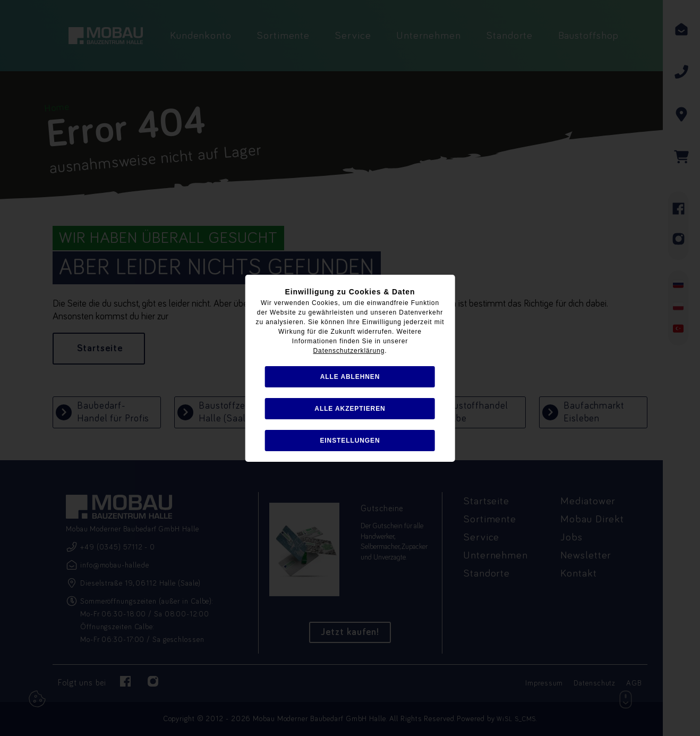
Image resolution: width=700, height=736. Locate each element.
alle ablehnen (350, 377)
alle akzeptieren (350, 409)
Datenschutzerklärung (349, 351)
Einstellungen (350, 441)
